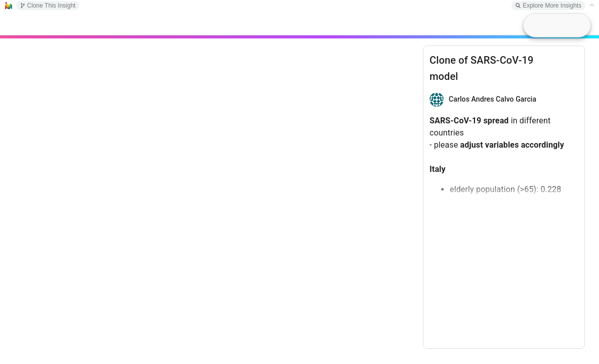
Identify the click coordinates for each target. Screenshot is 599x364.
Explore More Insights (548, 6)
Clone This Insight (48, 6)
